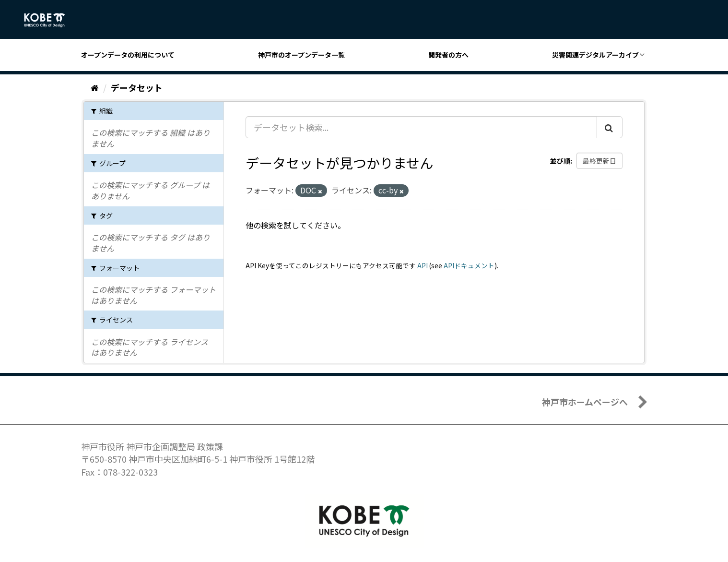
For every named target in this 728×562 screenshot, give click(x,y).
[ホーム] (95, 87)
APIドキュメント (469, 265)
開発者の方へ (448, 55)
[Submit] (610, 127)
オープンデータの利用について (128, 55)
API (423, 265)
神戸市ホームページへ (585, 402)
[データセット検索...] (421, 127)
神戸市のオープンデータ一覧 (301, 55)
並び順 (560, 161)
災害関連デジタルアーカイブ (595, 55)
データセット (137, 87)
